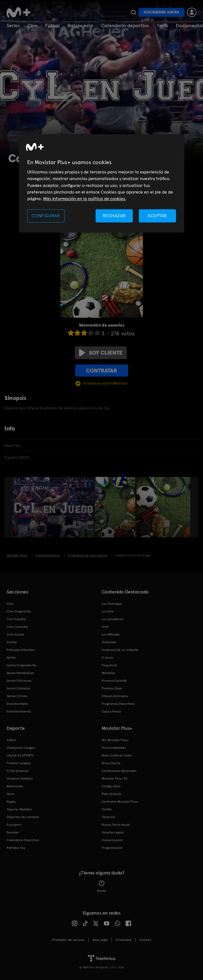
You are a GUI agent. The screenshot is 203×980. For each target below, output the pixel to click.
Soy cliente (101, 353)
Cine (33, 25)
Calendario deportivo (125, 25)
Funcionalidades (114, 748)
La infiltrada (111, 634)
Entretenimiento (19, 711)
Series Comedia (18, 688)
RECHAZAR (114, 216)
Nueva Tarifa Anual (116, 825)
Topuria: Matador (19, 809)
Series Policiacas (19, 681)
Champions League (21, 748)
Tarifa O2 (109, 817)
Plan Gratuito (112, 794)
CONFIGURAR (46, 216)
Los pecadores (113, 619)
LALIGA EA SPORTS (20, 755)
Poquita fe (109, 665)
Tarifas (107, 809)
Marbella (108, 673)
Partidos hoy (16, 848)
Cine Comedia (17, 627)
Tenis (162, 25)
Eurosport (14, 825)
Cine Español (16, 619)
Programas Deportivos (118, 704)
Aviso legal (100, 940)
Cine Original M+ (19, 611)
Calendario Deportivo (23, 840)
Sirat (105, 627)
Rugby (11, 802)
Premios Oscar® (114, 681)
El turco (107, 658)
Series (13, 25)
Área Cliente (111, 763)
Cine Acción (15, 634)
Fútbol (52, 25)
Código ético (111, 786)
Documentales (17, 704)
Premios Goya (112, 688)
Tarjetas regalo (113, 832)
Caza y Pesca (111, 711)
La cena (108, 611)
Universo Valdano (20, 779)
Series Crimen (17, 696)
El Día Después (18, 771)
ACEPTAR (157, 216)
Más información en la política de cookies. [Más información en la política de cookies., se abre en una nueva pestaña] (85, 199)
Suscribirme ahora (161, 12)
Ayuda (102, 887)
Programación (112, 848)
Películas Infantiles (21, 650)
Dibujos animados (115, 696)
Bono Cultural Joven (117, 755)
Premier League (19, 763)
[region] (102, 183)
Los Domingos (112, 604)
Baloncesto (80, 25)
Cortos (12, 642)
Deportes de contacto (23, 817)
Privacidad (124, 940)
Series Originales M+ (22, 665)
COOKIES (145, 940)
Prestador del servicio (68, 940)
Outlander (109, 642)
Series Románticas (20, 673)
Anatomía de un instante (120, 650)
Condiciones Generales (119, 771)
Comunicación (112, 840)
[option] (54, 507)
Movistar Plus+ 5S (114, 779)
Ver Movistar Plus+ (115, 740)
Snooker (13, 832)
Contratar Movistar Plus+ (120, 802)
